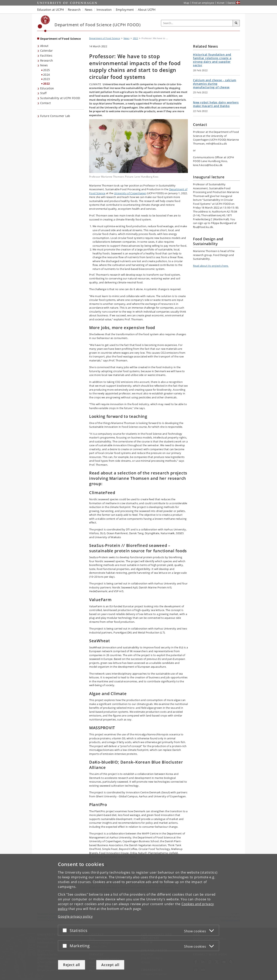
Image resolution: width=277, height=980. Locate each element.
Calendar (46, 51)
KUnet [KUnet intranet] (221, 3)
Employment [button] (125, 10)
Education (47, 88)
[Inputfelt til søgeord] (197, 23)
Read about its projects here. (211, 266)
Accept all (110, 965)
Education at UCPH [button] (51, 10)
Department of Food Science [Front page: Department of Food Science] (60, 39)
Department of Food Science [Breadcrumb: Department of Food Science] (105, 38)
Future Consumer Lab (55, 116)
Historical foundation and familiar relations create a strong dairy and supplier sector (212, 60)
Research (47, 60)
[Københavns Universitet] (44, 24)
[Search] (236, 23)
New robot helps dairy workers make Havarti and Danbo (216, 104)
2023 (46, 79)
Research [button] (74, 10)
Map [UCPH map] (186, 3)
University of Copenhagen (130, 193)
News (44, 65)
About (44, 46)
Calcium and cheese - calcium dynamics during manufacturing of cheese (215, 84)
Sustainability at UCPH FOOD (60, 98)
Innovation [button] (104, 10)
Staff (43, 93)
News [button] (89, 10)
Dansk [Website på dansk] (231, 3)
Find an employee (203, 3)
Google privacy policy (75, 916)
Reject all (72, 965)
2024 (46, 75)
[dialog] (138, 917)
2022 (46, 84)
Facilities (46, 56)
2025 (46, 70)
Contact (45, 103)
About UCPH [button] (147, 10)
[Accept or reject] (66, 930)
